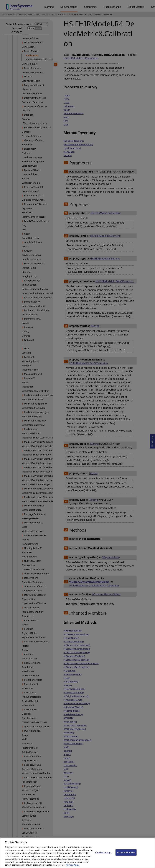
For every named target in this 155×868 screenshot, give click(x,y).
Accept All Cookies (126, 854)
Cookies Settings (103, 854)
